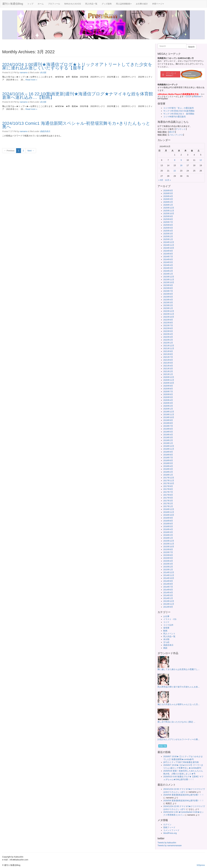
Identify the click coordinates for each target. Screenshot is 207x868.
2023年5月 (168, 297)
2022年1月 (168, 343)
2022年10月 (169, 317)
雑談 (165, 648)
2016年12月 (169, 509)
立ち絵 (166, 642)
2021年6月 (168, 360)
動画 (165, 631)
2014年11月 (169, 575)
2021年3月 (168, 369)
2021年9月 (168, 351)
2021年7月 (168, 357)
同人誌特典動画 (124, 4)
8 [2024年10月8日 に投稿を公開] (175, 160)
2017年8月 (168, 489)
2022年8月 (168, 323)
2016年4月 (168, 529)
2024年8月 (168, 254)
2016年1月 (168, 538)
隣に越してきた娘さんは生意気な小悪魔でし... (179, 669)
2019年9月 (168, 420)
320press (201, 865)
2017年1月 (168, 506)
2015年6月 (168, 555)
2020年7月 (168, 392)
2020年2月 (168, 406)
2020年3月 (168, 403)
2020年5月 (168, 397)
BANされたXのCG (73, 4)
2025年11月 (169, 211)
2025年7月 (168, 222)
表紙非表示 (45, 131)
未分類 (43, 73)
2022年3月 (168, 337)
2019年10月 (169, 417)
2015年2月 (168, 567)
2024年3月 (168, 268)
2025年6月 (168, 225)
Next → (31, 151)
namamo (24, 73)
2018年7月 (168, 458)
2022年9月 (168, 320)
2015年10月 (169, 547)
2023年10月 (169, 282)
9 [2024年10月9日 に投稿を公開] (181, 160)
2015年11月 (169, 544)
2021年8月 (168, 354)
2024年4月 (168, 265)
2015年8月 (168, 549)
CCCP (189, 96)
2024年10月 (169, 248)
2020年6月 (168, 394)
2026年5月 (168, 193)
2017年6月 (168, 495)
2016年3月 (168, 532)
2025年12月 (169, 208)
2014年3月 (168, 595)
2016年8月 (168, 521)
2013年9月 (168, 607)
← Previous (9, 151)
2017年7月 (168, 492)
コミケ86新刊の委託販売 (175, 117)
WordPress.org (170, 833)
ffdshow (198, 96)
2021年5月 (168, 363)
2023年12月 (169, 277)
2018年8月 (168, 455)
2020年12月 (169, 377)
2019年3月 (168, 437)
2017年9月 (168, 486)
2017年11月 (169, 481)
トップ (30, 4)
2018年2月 (168, 472)
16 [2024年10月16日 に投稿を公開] (181, 165)
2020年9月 (168, 386)
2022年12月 (169, 311)
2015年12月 (169, 541)
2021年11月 (169, 348)
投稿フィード (169, 827)
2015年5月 (168, 558)
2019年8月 (168, 423)
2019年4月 (168, 435)
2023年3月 (168, 302)
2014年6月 (168, 590)
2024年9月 (168, 251)
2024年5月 (168, 262)
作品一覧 (163, 746)
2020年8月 (168, 389)
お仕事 (166, 616)
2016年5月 (168, 526)
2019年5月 (168, 432)
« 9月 (161, 180)
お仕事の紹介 (142, 4)
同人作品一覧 (91, 4)
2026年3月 (168, 199)
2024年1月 (168, 274)
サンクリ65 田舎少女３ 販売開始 (179, 114)
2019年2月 (168, 440)
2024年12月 (169, 242)
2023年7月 (168, 291)
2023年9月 (168, 285)
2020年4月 (168, 400)
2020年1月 (168, 409)
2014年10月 (169, 578)
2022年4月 (168, 334)
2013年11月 (169, 604)
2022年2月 (168, 340)
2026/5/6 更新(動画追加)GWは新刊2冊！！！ (184, 795)
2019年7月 (168, 426)
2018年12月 (169, 446)
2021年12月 (169, 346)
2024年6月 (168, 259)
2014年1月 (168, 598)
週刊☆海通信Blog (13, 4)
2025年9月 (168, 216)
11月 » (168, 180)
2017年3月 (168, 501)
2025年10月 (169, 213)
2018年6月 (168, 460)
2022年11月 (169, 314)
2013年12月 (169, 601)
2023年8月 (168, 288)
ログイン (167, 824)
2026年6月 (168, 191)
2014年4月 (168, 592)
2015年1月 (168, 570)
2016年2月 (168, 535)
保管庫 (166, 628)
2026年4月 (168, 196)
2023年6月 (168, 294)
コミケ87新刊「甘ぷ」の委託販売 (179, 108)
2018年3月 (168, 469)
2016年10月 (169, 515)
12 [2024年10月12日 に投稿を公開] (201, 160)
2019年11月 (169, 414)
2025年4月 (168, 231)
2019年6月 (168, 429)
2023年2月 (168, 305)
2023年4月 (168, 300)
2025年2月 (168, 236)
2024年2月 (168, 271)
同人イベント (169, 634)
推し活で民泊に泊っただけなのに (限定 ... (176, 722)
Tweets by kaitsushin (167, 843)
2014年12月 (169, 572)
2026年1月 (168, 205)
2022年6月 (168, 328)
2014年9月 (168, 581)
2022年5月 (168, 331)
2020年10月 (169, 383)
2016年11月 (169, 512)
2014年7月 (168, 587)
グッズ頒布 (107, 4)
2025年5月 (168, 228)
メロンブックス (176, 135)
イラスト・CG (170, 619)
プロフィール (54, 4)
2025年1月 (168, 239)
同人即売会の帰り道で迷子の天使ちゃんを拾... (179, 687)
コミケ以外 (168, 625)
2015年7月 (168, 552)
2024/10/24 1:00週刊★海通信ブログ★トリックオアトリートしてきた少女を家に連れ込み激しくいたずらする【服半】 (77, 66)
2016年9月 (168, 518)
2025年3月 (168, 234)
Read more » (31, 80)
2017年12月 (169, 478)
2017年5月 (168, 498)
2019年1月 (168, 443)
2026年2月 (168, 202)
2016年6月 (168, 524)
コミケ (166, 622)
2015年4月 (168, 561)
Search (191, 47)
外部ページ (158, 4)
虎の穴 (172, 132)
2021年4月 (168, 366)
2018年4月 (168, 466)
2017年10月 (169, 483)
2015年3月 (168, 564)
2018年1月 (168, 475)
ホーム (41, 4)
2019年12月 (169, 412)
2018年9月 (168, 452)
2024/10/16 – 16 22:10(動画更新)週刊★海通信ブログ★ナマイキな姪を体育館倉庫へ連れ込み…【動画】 (78, 96)
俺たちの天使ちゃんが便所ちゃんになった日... (179, 704)
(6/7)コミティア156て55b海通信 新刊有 (181, 762)
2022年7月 (168, 325)
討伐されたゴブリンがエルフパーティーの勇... (179, 739)
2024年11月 (169, 245)
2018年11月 (169, 449)
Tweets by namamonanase (170, 845)
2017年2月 (168, 503)
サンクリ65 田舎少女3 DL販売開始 (179, 111)
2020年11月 (169, 380)
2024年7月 (168, 257)
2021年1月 (168, 374)
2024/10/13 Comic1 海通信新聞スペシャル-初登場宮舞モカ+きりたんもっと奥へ (76, 125)
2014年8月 (168, 584)
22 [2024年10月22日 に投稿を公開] (175, 171)
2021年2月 (168, 371)
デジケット (181, 129)
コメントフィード (171, 830)
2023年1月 (168, 308)
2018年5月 (168, 463)
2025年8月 (168, 219)
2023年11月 (169, 280)
